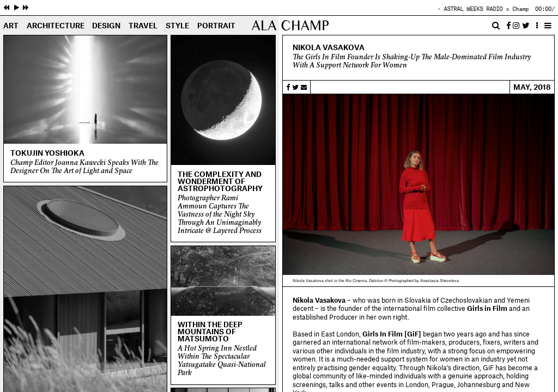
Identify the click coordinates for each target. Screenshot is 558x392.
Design (106, 26)
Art (11, 26)
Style (177, 26)
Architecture (56, 26)
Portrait (216, 26)
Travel (143, 26)
